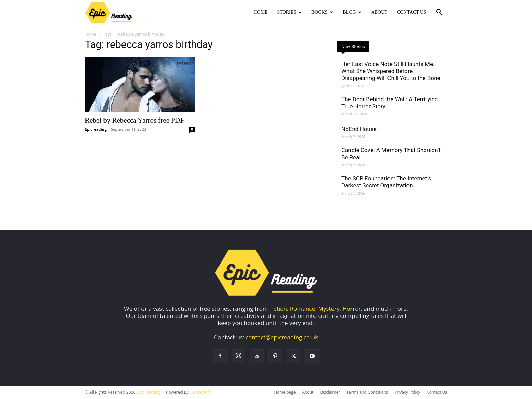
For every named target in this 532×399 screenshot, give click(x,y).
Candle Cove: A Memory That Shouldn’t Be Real (391, 154)
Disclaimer (330, 393)
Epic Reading (149, 393)
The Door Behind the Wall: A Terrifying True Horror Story (389, 103)
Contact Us (412, 12)
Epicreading (96, 130)
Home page (285, 393)
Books (322, 12)
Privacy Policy (407, 393)
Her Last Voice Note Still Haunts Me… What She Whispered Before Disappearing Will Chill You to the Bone (391, 72)
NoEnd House (359, 130)
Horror (352, 309)
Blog (352, 12)
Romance (303, 309)
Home (260, 12)
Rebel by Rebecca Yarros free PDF (135, 121)
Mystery (329, 309)
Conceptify (201, 393)
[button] (439, 12)
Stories (289, 12)
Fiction (278, 309)
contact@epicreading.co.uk (282, 338)
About (379, 12)
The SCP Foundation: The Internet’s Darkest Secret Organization (386, 183)
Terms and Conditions (367, 393)
